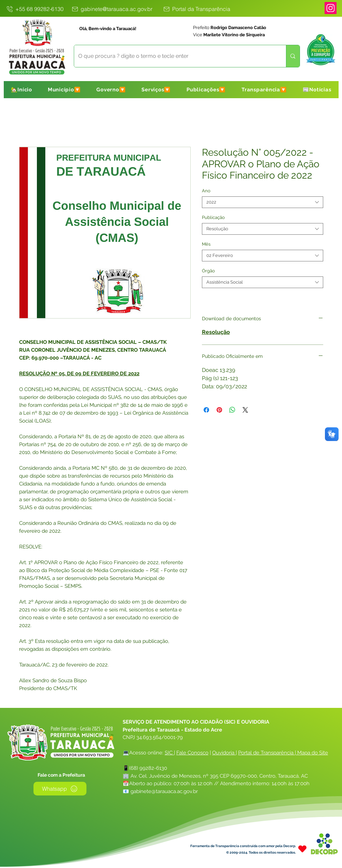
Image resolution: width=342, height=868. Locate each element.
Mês (206, 244)
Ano (206, 191)
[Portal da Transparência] (196, 9)
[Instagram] (331, 8)
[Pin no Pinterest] (219, 410)
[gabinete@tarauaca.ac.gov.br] (112, 9)
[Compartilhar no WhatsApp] (232, 410)
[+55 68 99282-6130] (35, 9)
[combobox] (263, 202)
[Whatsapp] (60, 789)
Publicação (213, 217)
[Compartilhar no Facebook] (206, 410)
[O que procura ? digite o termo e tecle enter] (175, 56)
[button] (64, 90)
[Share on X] (245, 410)
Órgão (208, 271)
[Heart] (302, 849)
